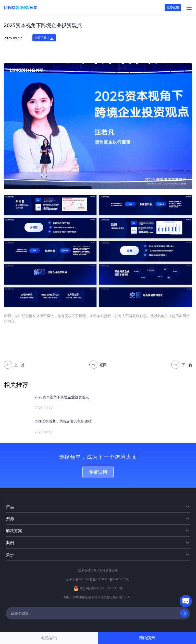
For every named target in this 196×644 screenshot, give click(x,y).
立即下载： (44, 38)
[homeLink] (20, 8)
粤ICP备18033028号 (116, 579)
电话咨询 (49, 638)
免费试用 (173, 8)
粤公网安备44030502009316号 (101, 588)
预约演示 (147, 638)
